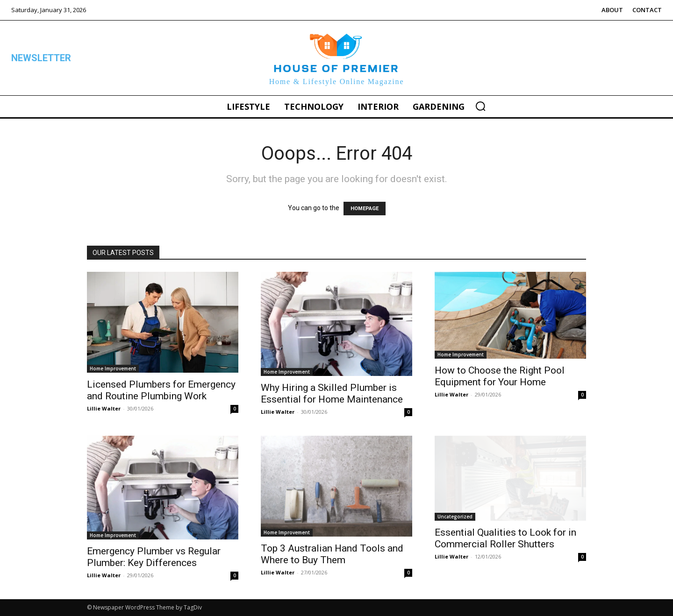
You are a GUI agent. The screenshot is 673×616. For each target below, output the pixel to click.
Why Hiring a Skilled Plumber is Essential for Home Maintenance (332, 393)
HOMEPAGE (365, 209)
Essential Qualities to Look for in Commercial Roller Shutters (505, 538)
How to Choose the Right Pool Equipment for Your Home (500, 376)
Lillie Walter (104, 408)
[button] (480, 106)
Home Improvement (113, 368)
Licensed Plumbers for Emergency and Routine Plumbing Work (161, 390)
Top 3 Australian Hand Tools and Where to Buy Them (332, 554)
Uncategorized (455, 517)
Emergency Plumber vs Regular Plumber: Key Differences (154, 557)
